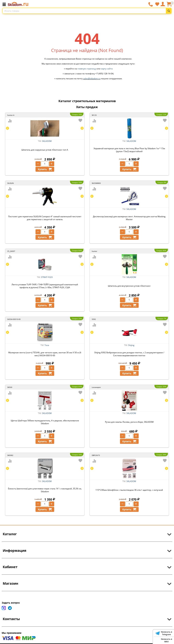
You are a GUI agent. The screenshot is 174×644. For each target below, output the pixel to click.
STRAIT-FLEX (47, 277)
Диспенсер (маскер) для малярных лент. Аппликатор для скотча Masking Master (129, 218)
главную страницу (87, 69)
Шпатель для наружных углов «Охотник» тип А (45, 150)
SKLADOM (47, 141)
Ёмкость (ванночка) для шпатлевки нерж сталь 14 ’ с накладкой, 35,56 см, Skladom (45, 490)
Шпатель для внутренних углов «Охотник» (129, 286)
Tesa (47, 345)
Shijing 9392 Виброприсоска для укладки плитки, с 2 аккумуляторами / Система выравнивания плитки (129, 354)
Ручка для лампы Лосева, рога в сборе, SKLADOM (129, 422)
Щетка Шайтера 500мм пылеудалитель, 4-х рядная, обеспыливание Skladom (45, 422)
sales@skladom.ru (92, 79)
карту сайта (107, 69)
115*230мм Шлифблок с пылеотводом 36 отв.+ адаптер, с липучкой (129, 490)
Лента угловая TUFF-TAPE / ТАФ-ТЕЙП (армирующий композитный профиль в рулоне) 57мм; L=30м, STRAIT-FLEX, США (45, 286)
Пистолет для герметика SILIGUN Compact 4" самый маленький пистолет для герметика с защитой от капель (45, 218)
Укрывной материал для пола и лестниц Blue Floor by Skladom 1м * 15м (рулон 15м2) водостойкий (129, 150)
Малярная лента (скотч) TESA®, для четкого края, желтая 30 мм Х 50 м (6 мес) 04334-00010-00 (45, 354)
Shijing (131, 345)
